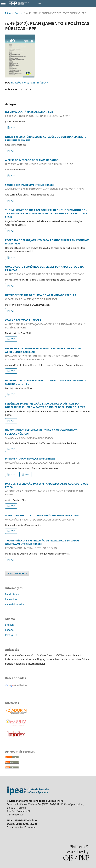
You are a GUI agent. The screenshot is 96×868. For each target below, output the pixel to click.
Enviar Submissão (17, 573)
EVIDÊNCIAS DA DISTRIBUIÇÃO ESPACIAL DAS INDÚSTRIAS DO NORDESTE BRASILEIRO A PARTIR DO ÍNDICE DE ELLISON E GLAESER (45, 405)
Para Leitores (12, 594)
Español (10, 630)
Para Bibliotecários (15, 604)
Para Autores (12, 599)
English (9, 625)
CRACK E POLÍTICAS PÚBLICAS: (48, 324)
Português (11, 635)
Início (8, 13)
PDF (12, 127)
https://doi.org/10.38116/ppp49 (30, 83)
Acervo (18, 13)
